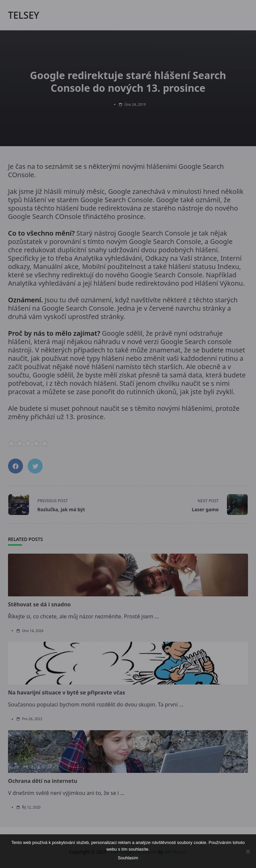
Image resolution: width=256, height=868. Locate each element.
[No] (248, 851)
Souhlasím (128, 858)
